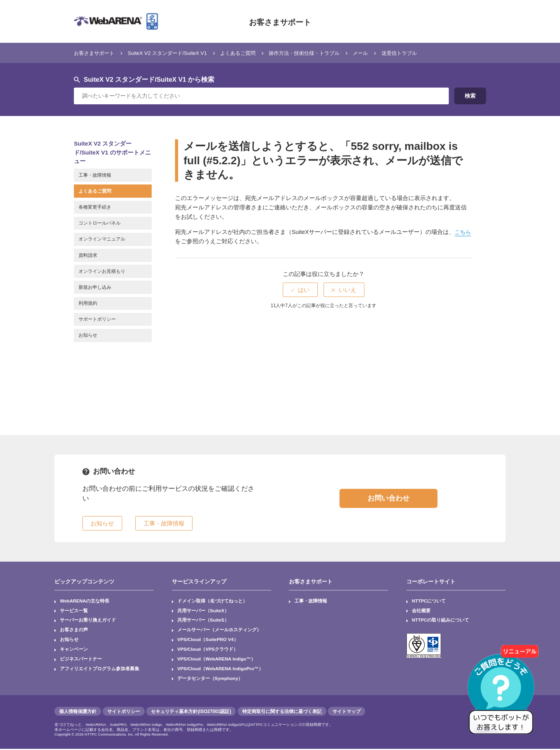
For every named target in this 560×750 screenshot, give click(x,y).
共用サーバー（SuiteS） (203, 621)
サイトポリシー (124, 713)
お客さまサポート (280, 21)
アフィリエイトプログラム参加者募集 (100, 670)
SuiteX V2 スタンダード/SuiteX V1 (179, 53)
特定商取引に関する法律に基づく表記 (282, 713)
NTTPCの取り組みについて (441, 621)
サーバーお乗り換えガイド (88, 621)
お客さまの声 (74, 631)
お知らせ (69, 640)
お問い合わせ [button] (388, 498)
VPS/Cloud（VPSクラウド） (208, 650)
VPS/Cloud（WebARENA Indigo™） (217, 660)
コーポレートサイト (431, 581)
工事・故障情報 (311, 601)
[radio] (300, 290)
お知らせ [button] (102, 523)
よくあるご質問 (258, 53)
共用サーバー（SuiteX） (203, 611)
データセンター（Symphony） (210, 680)
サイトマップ (346, 713)
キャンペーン (74, 650)
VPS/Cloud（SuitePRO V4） (208, 640)
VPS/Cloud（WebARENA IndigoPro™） (221, 670)
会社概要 (421, 611)
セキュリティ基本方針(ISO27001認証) (191, 713)
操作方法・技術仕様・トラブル (332, 53)
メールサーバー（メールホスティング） (219, 631)
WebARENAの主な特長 (85, 601)
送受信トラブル (438, 53)
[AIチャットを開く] (504, 694)
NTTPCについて (429, 601)
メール (395, 53)
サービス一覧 (74, 611)
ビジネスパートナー (81, 660)
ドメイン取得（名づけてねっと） (212, 601)
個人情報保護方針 (78, 713)
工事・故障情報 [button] (164, 523)
